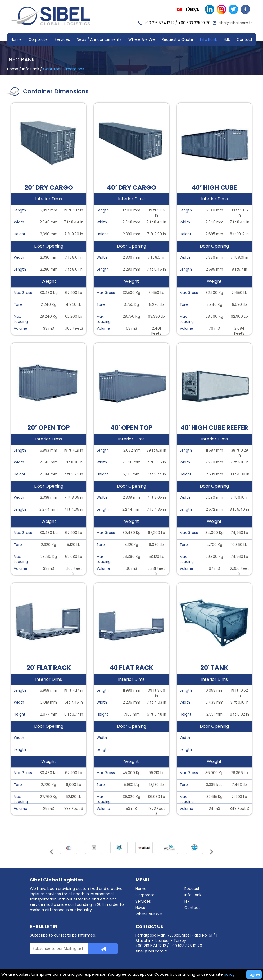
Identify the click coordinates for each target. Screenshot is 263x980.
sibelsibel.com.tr (151, 951)
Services (143, 901)
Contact (245, 39)
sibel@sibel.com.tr (235, 23)
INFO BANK (21, 60)
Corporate (145, 895)
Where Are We (142, 39)
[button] (52, 854)
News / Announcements (99, 39)
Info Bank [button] (208, 39)
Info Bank (31, 69)
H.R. (227, 39)
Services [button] (62, 39)
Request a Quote (177, 39)
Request (192, 889)
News (140, 908)
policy (229, 974)
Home (16, 39)
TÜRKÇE (192, 9)
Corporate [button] (38, 39)
